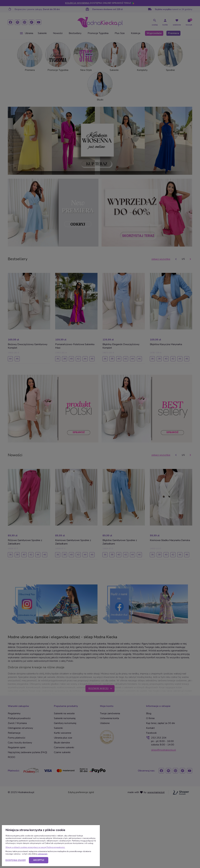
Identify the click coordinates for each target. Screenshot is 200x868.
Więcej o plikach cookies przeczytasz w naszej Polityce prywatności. (35, 847)
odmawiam (42, 854)
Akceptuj (39, 860)
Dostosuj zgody (16, 860)
